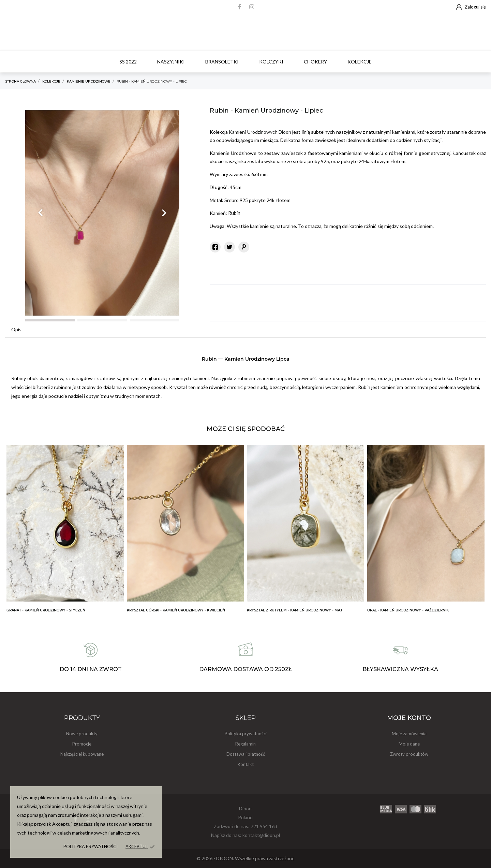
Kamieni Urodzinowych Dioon (260, 132)
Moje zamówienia (409, 734)
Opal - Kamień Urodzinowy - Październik (408, 610)
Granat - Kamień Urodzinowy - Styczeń (46, 610)
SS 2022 (128, 62)
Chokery (315, 62)
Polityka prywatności (91, 847)
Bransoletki (222, 62)
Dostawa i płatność (246, 754)
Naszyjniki (171, 62)
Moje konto (409, 718)
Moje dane (409, 744)
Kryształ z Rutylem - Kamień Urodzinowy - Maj (294, 610)
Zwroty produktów (409, 754)
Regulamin (245, 744)
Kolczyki (271, 62)
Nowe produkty (82, 734)
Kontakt (246, 764)
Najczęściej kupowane (82, 754)
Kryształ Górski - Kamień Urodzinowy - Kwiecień (176, 610)
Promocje (82, 744)
